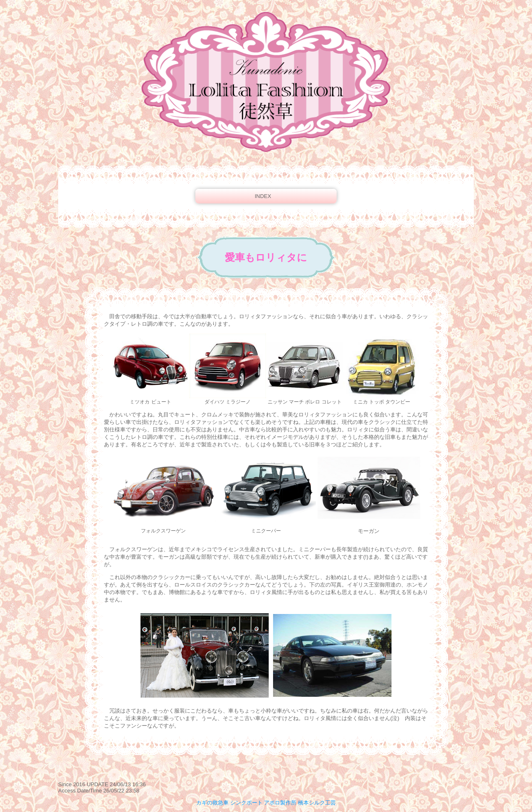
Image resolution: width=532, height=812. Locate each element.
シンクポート (246, 803)
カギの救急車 (212, 803)
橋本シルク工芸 (317, 803)
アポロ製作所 (280, 803)
